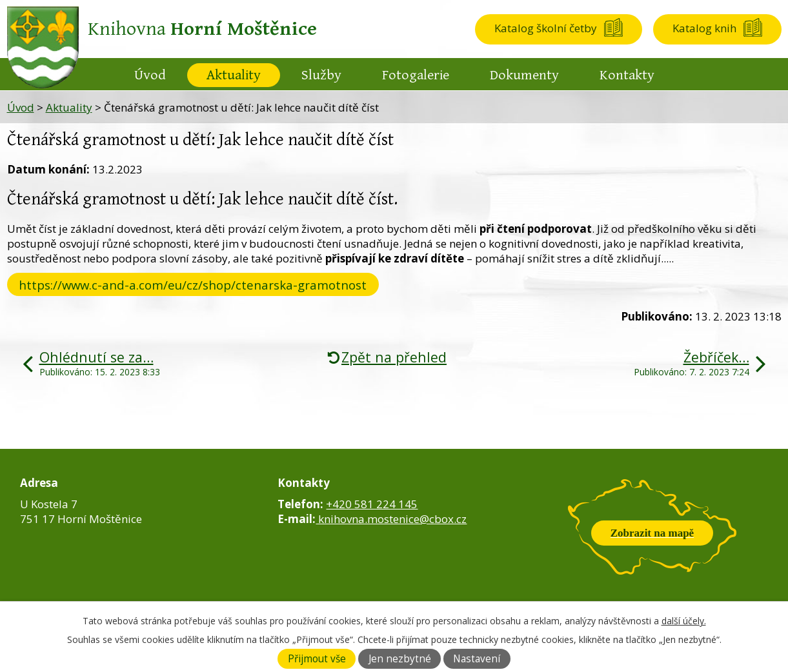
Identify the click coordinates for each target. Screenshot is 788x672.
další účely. (684, 621)
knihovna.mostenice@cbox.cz (391, 519)
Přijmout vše (317, 659)
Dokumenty (524, 75)
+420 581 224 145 (372, 504)
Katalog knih (704, 28)
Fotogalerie (416, 75)
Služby (321, 75)
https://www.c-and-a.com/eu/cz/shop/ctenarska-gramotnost (193, 285)
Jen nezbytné (400, 659)
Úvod (150, 75)
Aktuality (234, 75)
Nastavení (477, 659)
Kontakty (627, 75)
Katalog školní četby (546, 28)
